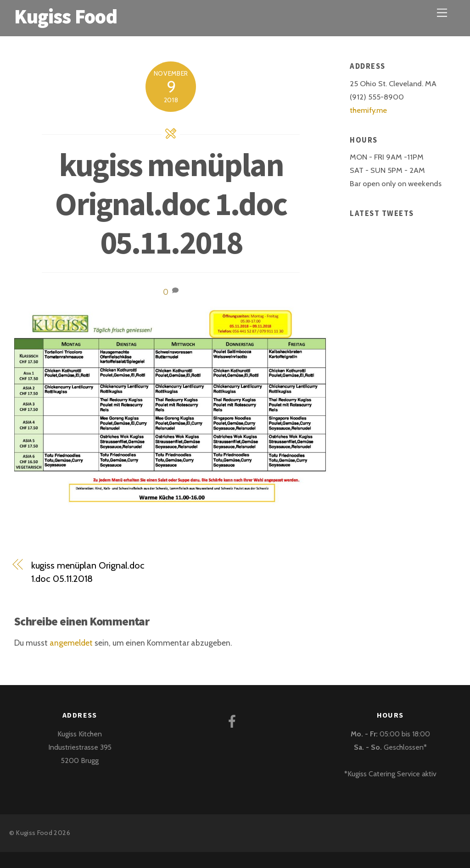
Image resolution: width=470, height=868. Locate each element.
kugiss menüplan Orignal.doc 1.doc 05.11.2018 (171, 203)
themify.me (368, 110)
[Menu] (442, 13)
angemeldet (71, 643)
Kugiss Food (34, 833)
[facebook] (234, 721)
